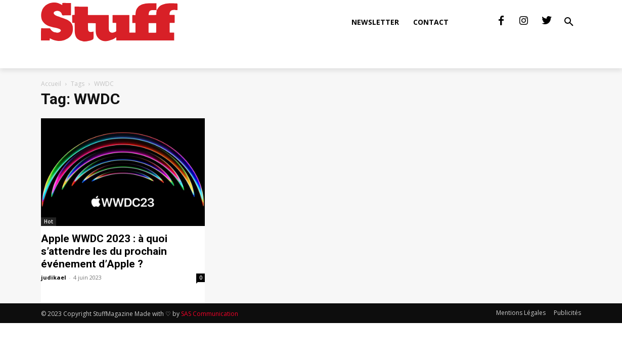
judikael (54, 277)
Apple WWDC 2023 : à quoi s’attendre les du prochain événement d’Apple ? (104, 251)
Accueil (51, 84)
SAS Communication (210, 314)
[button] (569, 22)
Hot (49, 221)
